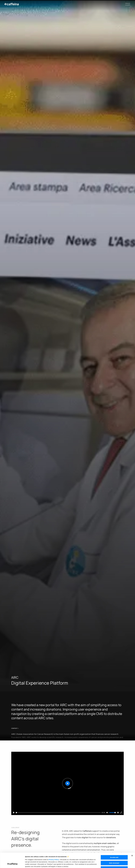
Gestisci (98, 864)
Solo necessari (114, 850)
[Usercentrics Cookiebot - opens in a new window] (12, 864)
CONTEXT (15, 729)
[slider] (58, 813)
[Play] (14, 813)
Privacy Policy (54, 847)
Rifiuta (114, 856)
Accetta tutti (114, 845)
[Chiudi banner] (132, 843)
